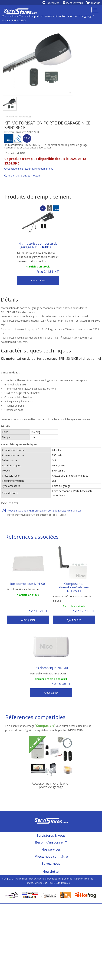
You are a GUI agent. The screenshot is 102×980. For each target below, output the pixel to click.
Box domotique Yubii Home (23, 589)
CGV (4, 879)
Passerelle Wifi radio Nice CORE (48, 673)
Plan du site (21, 879)
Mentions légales (53, 879)
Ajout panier (38, 280)
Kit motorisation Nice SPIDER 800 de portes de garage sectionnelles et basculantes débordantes (38, 257)
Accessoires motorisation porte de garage (51, 785)
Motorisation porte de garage (36, 16)
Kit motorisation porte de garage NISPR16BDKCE (38, 245)
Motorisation (9, 16)
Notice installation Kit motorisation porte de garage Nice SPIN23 (41, 511)
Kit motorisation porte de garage (73, 16)
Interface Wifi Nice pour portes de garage (72, 599)
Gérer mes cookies (83, 879)
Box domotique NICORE (51, 668)
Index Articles (36, 879)
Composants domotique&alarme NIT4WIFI (74, 587)
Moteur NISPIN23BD (14, 20)
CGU (11, 879)
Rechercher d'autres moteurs (22, 176)
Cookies (68, 879)
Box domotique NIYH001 (28, 584)
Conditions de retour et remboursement (29, 169)
